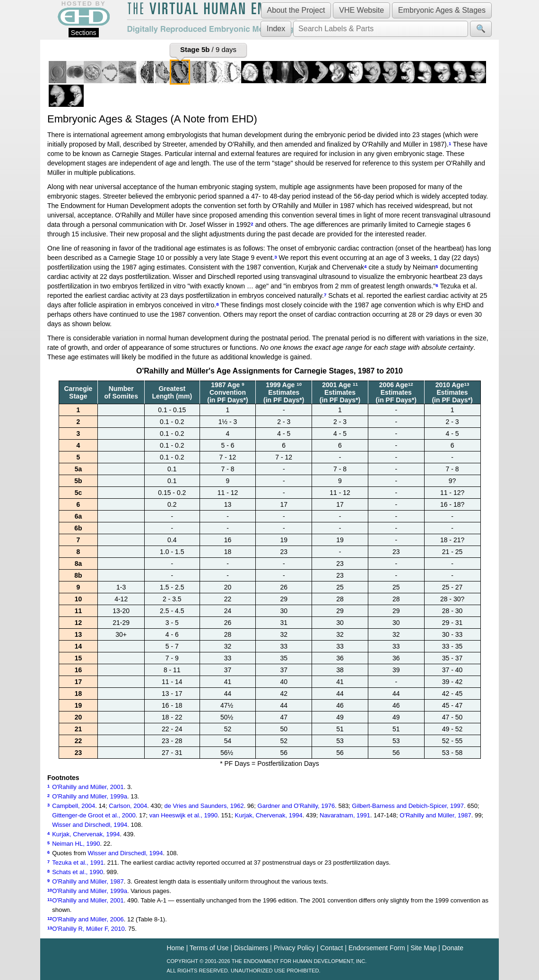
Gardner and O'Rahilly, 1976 (296, 806)
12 (411, 384)
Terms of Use (209, 948)
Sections (84, 33)
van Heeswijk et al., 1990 (184, 815)
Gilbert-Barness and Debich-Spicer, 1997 (408, 806)
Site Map (423, 948)
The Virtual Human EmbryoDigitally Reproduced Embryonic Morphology (212, 18)
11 (355, 384)
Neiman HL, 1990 (76, 844)
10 (299, 384)
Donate (453, 948)
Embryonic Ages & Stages (442, 10)
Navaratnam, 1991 (345, 815)
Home (176, 948)
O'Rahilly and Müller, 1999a (90, 796)
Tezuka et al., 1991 (78, 863)
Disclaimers (251, 948)
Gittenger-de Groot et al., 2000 (94, 815)
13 (467, 384)
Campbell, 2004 (74, 806)
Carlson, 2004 (128, 806)
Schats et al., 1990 (78, 872)
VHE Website (361, 10)
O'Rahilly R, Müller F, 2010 (88, 929)
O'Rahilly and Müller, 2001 (88, 787)
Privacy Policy (294, 948)
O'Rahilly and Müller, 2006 (88, 919)
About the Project (296, 10)
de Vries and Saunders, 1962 (204, 806)
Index (276, 29)
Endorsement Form (377, 948)
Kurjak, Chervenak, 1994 (269, 815)
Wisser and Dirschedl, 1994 (90, 825)
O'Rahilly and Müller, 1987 (435, 815)
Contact (331, 948)
